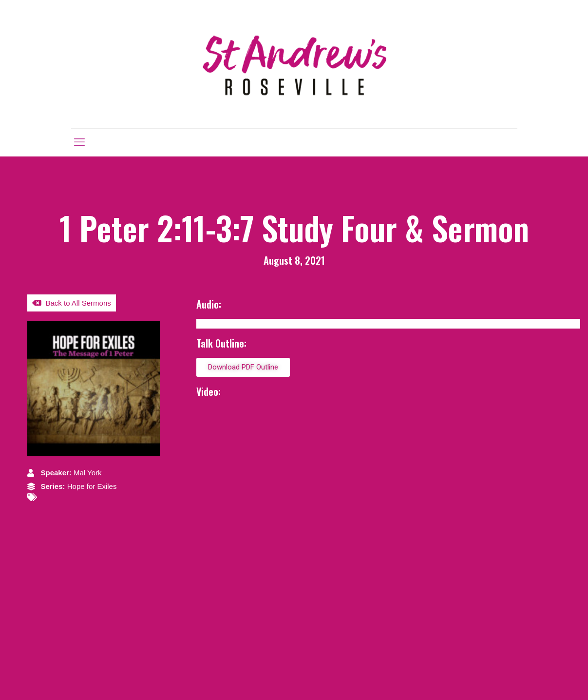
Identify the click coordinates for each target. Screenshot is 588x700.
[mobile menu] (79, 142)
